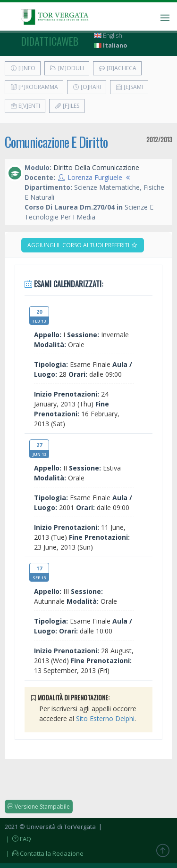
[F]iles (67, 106)
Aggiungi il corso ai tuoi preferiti (83, 245)
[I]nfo (23, 68)
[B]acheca (117, 68)
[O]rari (87, 87)
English (108, 36)
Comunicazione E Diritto (56, 142)
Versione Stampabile (39, 807)
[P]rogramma (34, 87)
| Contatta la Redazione (44, 853)
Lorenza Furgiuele (95, 177)
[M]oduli (67, 68)
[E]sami (129, 87)
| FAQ (18, 839)
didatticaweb (50, 41)
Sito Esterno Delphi (105, 718)
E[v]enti (25, 106)
